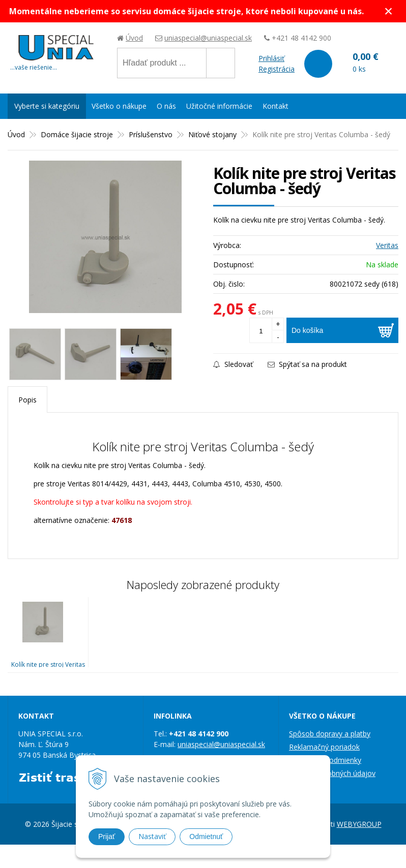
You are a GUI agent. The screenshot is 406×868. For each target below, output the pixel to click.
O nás (166, 106)
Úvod (134, 38)
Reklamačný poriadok (324, 747)
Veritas (387, 245)
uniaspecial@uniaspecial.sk (208, 38)
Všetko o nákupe (119, 106)
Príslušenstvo (151, 134)
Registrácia (277, 69)
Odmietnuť (206, 836)
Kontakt (275, 106)
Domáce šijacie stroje (77, 134)
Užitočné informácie (219, 106)
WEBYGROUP (359, 824)
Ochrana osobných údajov (332, 773)
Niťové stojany (212, 134)
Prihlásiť (271, 58)
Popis (27, 400)
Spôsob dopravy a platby (330, 734)
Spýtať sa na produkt (307, 364)
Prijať (107, 836)
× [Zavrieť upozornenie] (389, 11)
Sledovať (233, 364)
